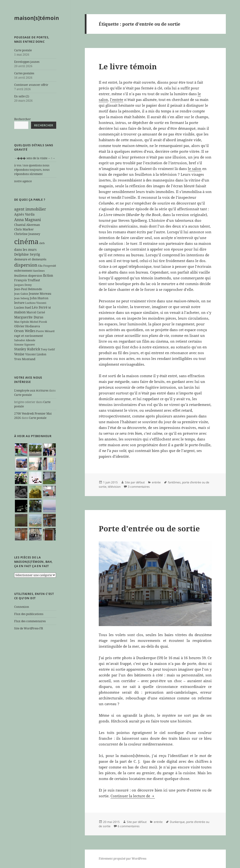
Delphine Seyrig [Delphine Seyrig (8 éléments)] (27, 254)
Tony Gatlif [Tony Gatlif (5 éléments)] (48, 349)
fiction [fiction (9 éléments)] (48, 275)
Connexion (22, 607)
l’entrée (117, 100)
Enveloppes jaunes (27, 62)
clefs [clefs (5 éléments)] (42, 243)
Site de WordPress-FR (29, 628)
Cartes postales (24, 73)
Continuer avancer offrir (31, 85)
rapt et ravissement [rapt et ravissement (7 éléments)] (29, 336)
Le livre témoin (128, 66)
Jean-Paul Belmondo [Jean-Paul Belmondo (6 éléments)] (28, 289)
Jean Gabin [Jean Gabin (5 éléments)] (21, 294)
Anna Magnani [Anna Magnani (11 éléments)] (28, 220)
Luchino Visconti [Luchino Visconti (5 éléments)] (36, 303)
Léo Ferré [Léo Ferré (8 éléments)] (40, 307)
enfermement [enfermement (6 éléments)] (23, 270)
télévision (114, 487)
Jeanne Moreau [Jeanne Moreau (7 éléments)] (40, 293)
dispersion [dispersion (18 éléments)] (26, 265)
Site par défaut (135, 482)
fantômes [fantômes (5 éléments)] (39, 271)
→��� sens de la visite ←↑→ (35, 158)
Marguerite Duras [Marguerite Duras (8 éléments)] (29, 317)
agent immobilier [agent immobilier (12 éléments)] (30, 209)
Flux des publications (29, 614)
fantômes (174, 482)
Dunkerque (177, 822)
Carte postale (23, 50)
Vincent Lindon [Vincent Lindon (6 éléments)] (36, 354)
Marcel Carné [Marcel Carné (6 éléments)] (36, 312)
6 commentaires (129, 826)
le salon (195, 169)
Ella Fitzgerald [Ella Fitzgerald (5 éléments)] (47, 266)
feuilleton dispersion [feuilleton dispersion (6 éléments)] (28, 276)
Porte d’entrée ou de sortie (149, 528)
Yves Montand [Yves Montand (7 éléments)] (25, 359)
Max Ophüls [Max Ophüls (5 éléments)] (22, 322)
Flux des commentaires (30, 621)
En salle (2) (22, 96)
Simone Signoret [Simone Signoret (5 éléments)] (25, 345)
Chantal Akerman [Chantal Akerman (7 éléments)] (27, 225)
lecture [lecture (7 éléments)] (19, 303)
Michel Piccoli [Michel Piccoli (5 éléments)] (38, 322)
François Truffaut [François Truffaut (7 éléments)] (27, 280)
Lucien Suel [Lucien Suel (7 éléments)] (23, 307)
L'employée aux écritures (31, 390)
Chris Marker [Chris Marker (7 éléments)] (24, 229)
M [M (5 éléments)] (49, 308)
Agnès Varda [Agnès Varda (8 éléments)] (24, 214)
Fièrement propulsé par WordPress (123, 859)
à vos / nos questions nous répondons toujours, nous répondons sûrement (32, 170)
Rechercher (22, 119)
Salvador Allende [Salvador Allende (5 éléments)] (25, 340)
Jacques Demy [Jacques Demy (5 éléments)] (23, 285)
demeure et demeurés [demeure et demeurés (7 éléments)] (30, 259)
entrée (156, 482)
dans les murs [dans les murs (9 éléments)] (25, 249)
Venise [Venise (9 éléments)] (19, 354)
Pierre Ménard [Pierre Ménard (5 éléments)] (45, 331)
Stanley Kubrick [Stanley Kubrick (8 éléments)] (27, 349)
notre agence (23, 181)
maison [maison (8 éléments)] (20, 312)
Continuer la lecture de (133, 796)
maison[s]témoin (37, 18)
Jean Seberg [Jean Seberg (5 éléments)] (22, 298)
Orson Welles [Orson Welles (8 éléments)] (25, 331)
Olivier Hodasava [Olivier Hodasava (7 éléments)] (27, 326)
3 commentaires (139, 487)
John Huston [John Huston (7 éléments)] (39, 298)
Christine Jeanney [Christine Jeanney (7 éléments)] (27, 234)
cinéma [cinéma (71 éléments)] (26, 241)
